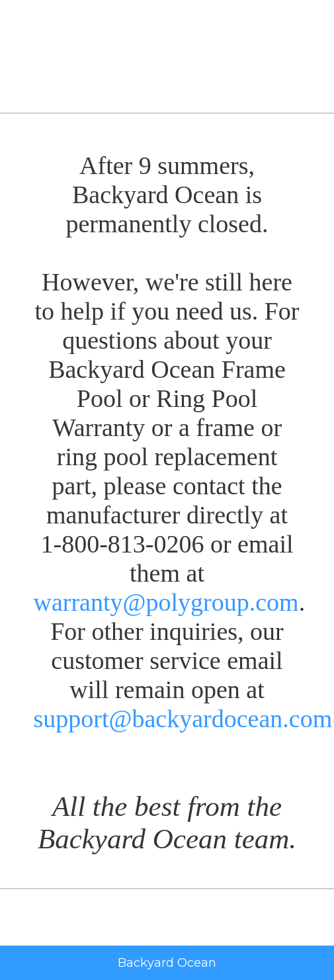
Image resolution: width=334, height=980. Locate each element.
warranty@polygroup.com (166, 602)
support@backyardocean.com (183, 719)
